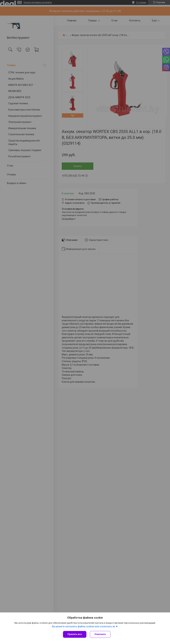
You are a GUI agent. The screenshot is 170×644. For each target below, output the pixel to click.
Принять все (75, 634)
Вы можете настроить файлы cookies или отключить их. (84, 626)
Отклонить (100, 634)
